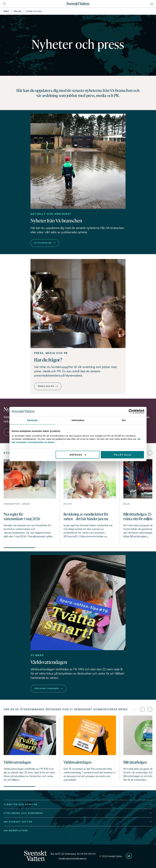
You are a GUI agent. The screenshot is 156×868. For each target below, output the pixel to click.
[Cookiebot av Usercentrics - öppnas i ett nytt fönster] (131, 411)
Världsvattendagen (48, 689)
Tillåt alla (122, 455)
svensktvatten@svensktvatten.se (73, 859)
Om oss (18, 11)
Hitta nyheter (45, 243)
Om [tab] (124, 420)
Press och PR (48, 386)
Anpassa (78, 455)
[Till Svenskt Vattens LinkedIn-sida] (129, 856)
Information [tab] (78, 420)
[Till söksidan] (4, 5)
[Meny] (152, 4)
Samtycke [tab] (32, 420)
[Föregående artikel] (143, 709)
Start (6, 11)
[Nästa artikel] (150, 453)
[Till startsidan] (78, 4)
